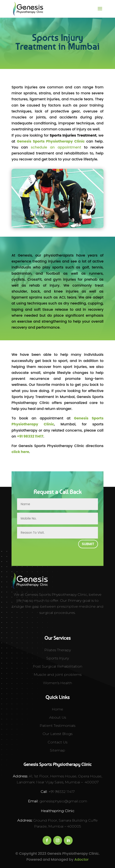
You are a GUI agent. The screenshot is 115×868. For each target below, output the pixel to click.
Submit (88, 544)
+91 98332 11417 (30, 436)
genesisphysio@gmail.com (63, 801)
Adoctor (82, 859)
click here (20, 452)
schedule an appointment (56, 147)
